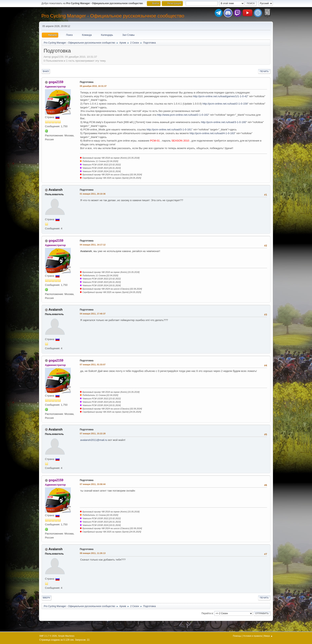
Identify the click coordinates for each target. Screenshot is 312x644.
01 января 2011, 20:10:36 (93, 194)
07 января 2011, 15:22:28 (93, 434)
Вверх (46, 598)
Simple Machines (66, 636)
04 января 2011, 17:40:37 (93, 314)
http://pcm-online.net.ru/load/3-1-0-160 (224, 122)
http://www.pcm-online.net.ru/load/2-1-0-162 (183, 115)
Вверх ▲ (268, 636)
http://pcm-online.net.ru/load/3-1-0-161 (169, 129)
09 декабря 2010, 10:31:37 (93, 86)
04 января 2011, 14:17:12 (93, 245)
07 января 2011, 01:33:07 (93, 365)
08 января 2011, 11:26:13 (93, 553)
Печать (264, 71)
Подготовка (87, 82)
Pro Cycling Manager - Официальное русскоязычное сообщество (113, 16)
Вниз (46, 71)
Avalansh (56, 190)
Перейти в (207, 613)
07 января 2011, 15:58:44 (93, 484)
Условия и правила (253, 636)
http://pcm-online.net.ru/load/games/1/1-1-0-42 (220, 96)
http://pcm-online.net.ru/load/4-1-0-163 (212, 133)
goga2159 (56, 82)
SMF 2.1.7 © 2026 (48, 636)
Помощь (237, 636)
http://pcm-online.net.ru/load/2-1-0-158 (225, 104)
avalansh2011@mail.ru (94, 440)
